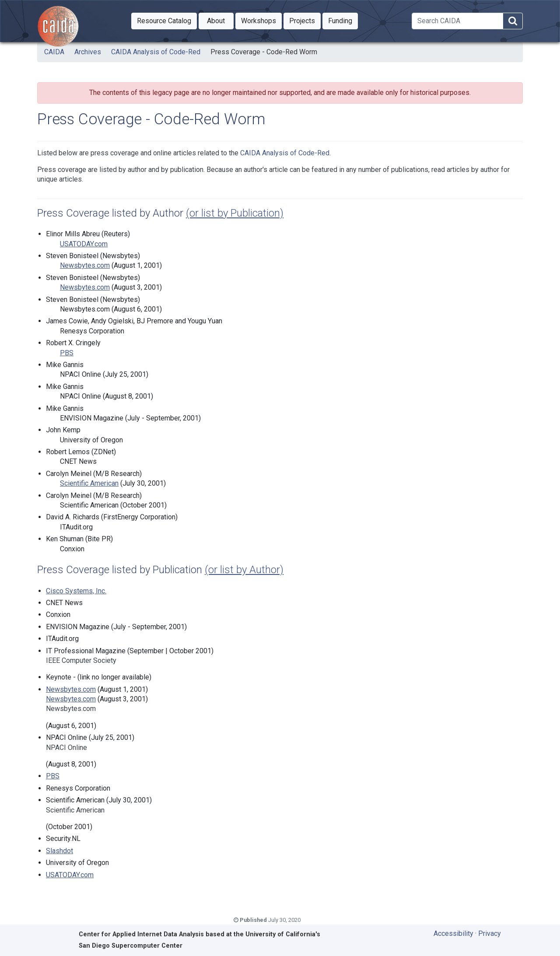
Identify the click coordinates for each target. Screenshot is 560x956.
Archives (88, 52)
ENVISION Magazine (92, 418)
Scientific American (89, 483)
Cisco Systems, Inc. (76, 591)
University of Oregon (91, 440)
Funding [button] (343, 20)
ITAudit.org (76, 527)
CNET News (78, 461)
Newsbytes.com (85, 265)
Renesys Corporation (92, 331)
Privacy (490, 933)
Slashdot (59, 851)
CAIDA (54, 52)
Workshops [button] (261, 20)
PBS (67, 353)
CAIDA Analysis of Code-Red (156, 52)
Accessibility (453, 933)
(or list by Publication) (235, 213)
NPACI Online (80, 374)
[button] (164, 21)
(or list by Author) (244, 570)
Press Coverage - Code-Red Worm (264, 52)
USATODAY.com (84, 244)
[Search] (457, 21)
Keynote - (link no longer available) (99, 677)
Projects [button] (305, 20)
